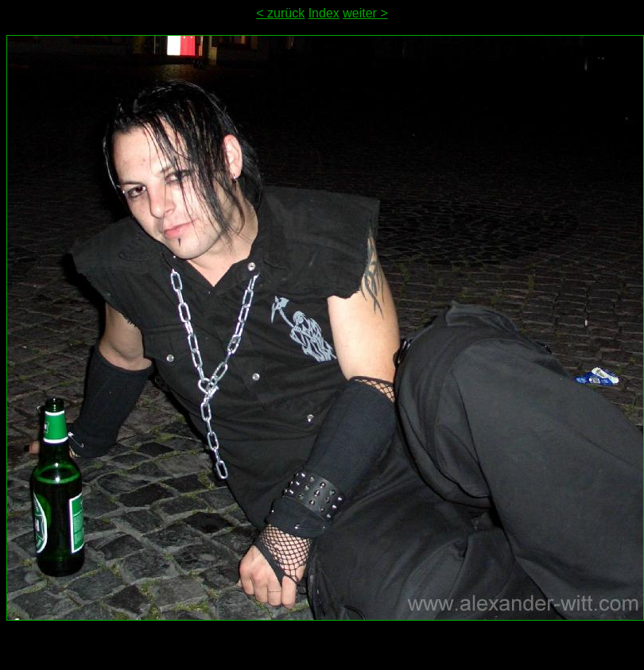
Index (324, 13)
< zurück (280, 13)
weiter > (365, 13)
